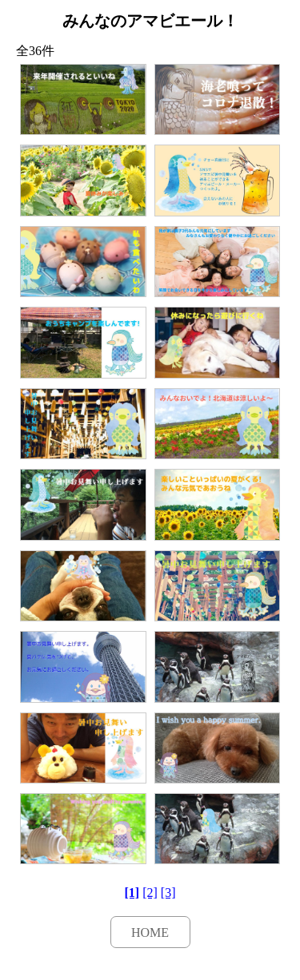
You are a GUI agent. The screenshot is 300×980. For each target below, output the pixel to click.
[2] (150, 893)
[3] (168, 893)
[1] (132, 893)
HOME (150, 932)
